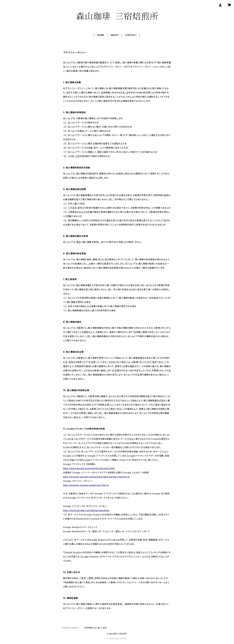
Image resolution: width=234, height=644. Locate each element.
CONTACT (131, 35)
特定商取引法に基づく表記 (96, 628)
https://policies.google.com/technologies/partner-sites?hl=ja (96, 477)
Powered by (117, 639)
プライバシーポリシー (71, 628)
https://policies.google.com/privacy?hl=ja (86, 485)
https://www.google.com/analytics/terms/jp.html (89, 468)
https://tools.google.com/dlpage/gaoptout (86, 510)
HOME (101, 35)
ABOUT (115, 35)
